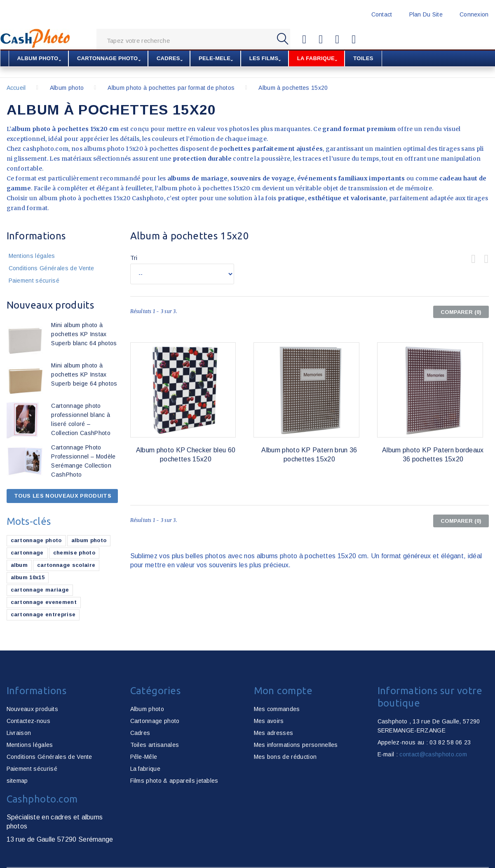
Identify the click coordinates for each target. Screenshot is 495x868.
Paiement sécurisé (34, 281)
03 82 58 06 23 (450, 742)
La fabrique (145, 769)
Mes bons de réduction (285, 757)
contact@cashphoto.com (433, 754)
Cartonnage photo (155, 721)
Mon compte (283, 691)
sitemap (17, 781)
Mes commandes (277, 709)
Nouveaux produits (50, 305)
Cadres (140, 733)
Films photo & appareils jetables (174, 781)
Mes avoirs (269, 721)
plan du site (426, 14)
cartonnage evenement (44, 602)
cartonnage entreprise (43, 614)
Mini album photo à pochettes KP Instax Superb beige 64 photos (84, 374)
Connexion (474, 14)
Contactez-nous (28, 721)
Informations (36, 236)
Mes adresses (274, 733)
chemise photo (74, 553)
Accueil (16, 88)
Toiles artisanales (155, 745)
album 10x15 (28, 577)
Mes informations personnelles (296, 745)
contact (382, 14)
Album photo (67, 88)
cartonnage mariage (40, 590)
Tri (134, 258)
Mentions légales (32, 256)
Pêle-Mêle (144, 757)
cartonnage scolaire (66, 565)
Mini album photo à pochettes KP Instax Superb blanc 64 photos (84, 334)
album (19, 565)
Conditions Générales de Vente (52, 268)
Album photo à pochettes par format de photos (171, 88)
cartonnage (27, 553)
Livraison (19, 733)
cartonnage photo (36, 540)
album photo (89, 540)
